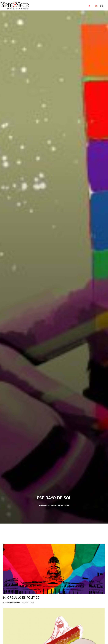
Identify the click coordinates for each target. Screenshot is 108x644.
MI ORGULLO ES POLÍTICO (21, 598)
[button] (102, 5)
